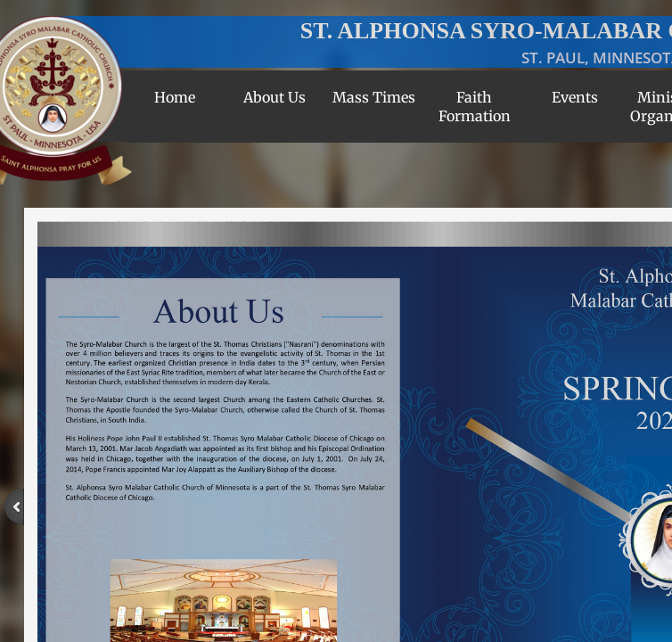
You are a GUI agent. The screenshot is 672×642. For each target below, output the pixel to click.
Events (575, 97)
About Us (275, 97)
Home (175, 97)
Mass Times (374, 97)
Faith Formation (475, 107)
